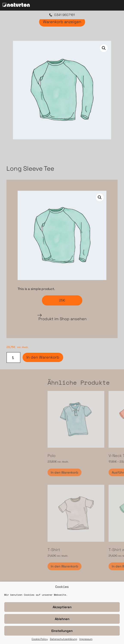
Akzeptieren (62, 607)
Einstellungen (62, 631)
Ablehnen (62, 619)
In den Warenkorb (43, 357)
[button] (104, 48)
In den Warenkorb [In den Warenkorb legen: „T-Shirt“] (96, 566)
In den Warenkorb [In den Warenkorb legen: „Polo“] (96, 472)
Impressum (86, 639)
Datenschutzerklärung (64, 639)
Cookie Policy (40, 639)
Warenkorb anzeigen (62, 22)
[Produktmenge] (13, 357)
